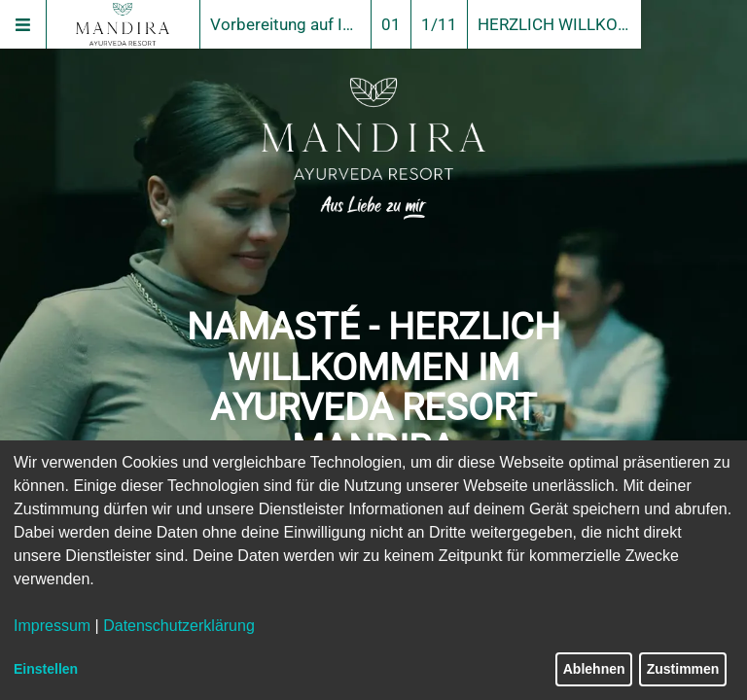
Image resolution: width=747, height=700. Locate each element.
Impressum (52, 626)
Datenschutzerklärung (179, 626)
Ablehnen (594, 669)
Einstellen (46, 669)
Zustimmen (683, 669)
